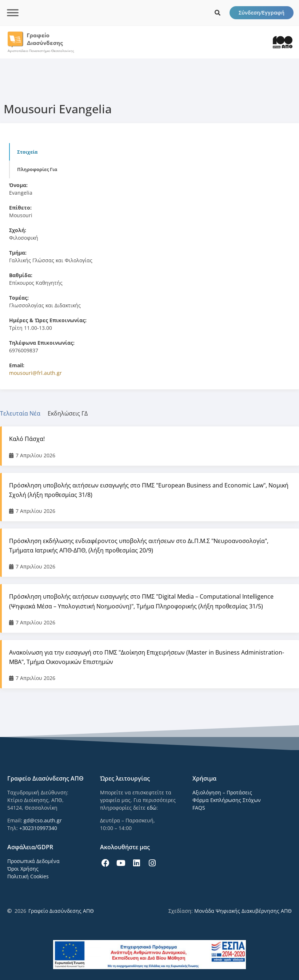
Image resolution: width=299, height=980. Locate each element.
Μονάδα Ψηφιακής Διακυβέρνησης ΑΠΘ (243, 911)
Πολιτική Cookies (28, 876)
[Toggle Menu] (13, 13)
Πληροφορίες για (37, 169)
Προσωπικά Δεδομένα (33, 861)
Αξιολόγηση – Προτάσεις (222, 792)
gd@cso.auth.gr (43, 820)
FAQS (199, 808)
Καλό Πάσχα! (27, 439)
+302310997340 (38, 828)
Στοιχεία (27, 152)
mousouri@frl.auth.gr (35, 373)
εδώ (152, 808)
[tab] (24, 413)
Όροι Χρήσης (23, 869)
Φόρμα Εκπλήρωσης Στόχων (227, 800)
